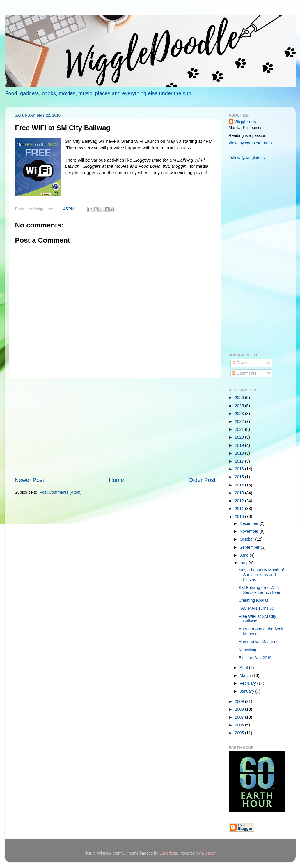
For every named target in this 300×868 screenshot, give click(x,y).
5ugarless (168, 853)
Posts (239, 363)
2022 (240, 421)
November (250, 531)
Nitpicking (247, 650)
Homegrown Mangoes (258, 642)
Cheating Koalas (253, 600)
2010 (240, 516)
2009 (240, 701)
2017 (240, 461)
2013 (240, 493)
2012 (240, 501)
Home (116, 480)
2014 (240, 485)
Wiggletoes (245, 122)
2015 (240, 477)
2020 (240, 437)
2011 (240, 509)
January (247, 691)
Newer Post (30, 480)
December (250, 523)
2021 (240, 429)
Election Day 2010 (255, 658)
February (248, 683)
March (246, 675)
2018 (240, 453)
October (247, 539)
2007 (240, 717)
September (250, 547)
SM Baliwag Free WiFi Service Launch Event (261, 590)
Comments (244, 373)
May (244, 563)
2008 (240, 709)
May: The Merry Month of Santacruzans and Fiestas (261, 575)
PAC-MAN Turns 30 (256, 608)
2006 (240, 725)
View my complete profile (251, 143)
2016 (240, 469)
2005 (240, 733)
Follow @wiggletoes (247, 158)
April (244, 668)
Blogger (209, 853)
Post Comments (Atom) (61, 492)
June (245, 555)
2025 (240, 406)
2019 (240, 445)
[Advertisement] (115, 427)
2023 (240, 414)
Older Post (202, 480)
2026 (240, 398)
